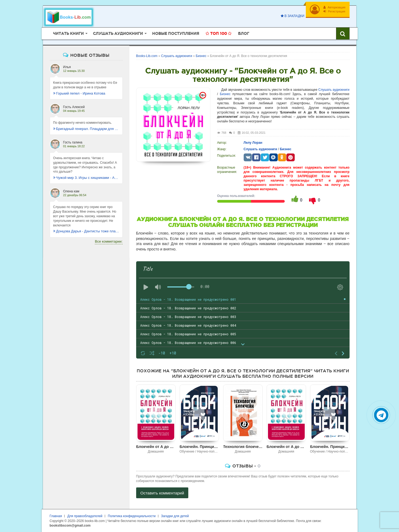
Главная (56, 516)
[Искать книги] (343, 34)
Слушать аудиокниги (334, 90)
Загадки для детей (175, 516)
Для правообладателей (85, 516)
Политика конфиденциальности (132, 516)
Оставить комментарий (162, 493)
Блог (244, 34)
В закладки (293, 16)
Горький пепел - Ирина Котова (79, 93)
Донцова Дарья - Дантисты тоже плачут (86, 231)
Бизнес (225, 94)
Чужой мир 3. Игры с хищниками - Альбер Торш (86, 178)
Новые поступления (176, 34)
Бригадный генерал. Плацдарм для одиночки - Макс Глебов (86, 129)
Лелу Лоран (253, 143)
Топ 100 (219, 34)
